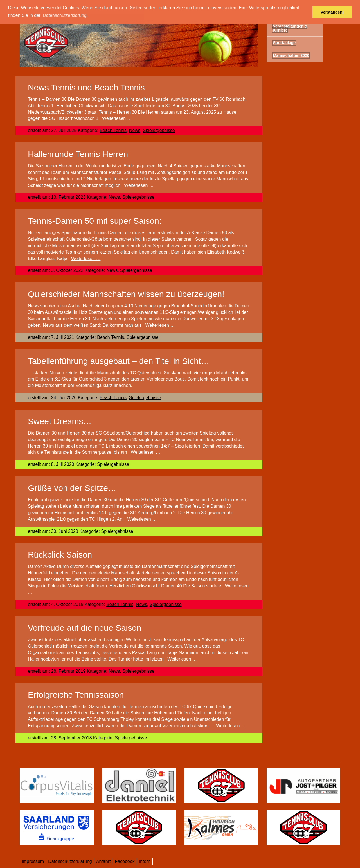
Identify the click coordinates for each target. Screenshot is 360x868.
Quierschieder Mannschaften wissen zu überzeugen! (126, 294)
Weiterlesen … (117, 118)
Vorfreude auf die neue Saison (85, 628)
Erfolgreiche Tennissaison (76, 695)
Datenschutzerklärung (70, 861)
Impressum (33, 861)
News (135, 130)
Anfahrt (103, 861)
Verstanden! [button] (332, 12)
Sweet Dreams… (60, 421)
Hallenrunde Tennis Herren (78, 154)
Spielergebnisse (159, 130)
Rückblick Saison (60, 555)
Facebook (125, 861)
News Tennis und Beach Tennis (86, 87)
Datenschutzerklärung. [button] (65, 15)
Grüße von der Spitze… (72, 488)
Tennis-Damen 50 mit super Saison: (95, 221)
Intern (145, 861)
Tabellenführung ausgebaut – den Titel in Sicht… (119, 361)
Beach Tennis (113, 130)
